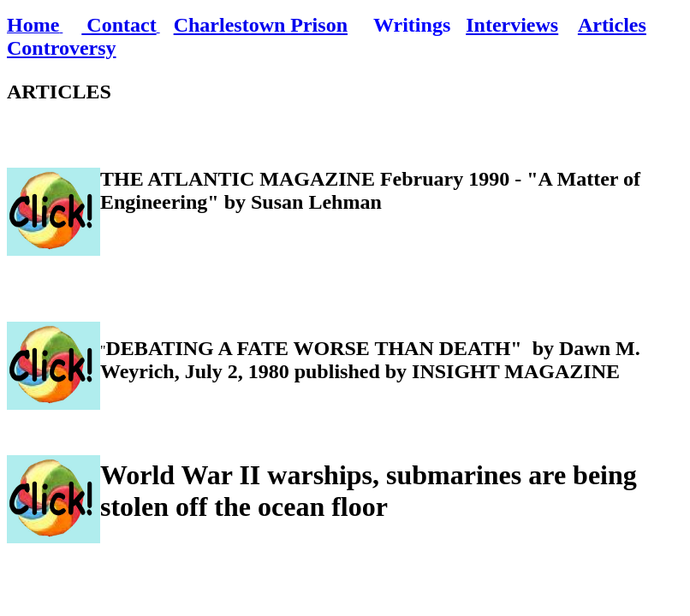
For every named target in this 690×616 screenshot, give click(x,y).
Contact (119, 25)
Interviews (512, 25)
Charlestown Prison (261, 25)
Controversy (62, 48)
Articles (612, 25)
